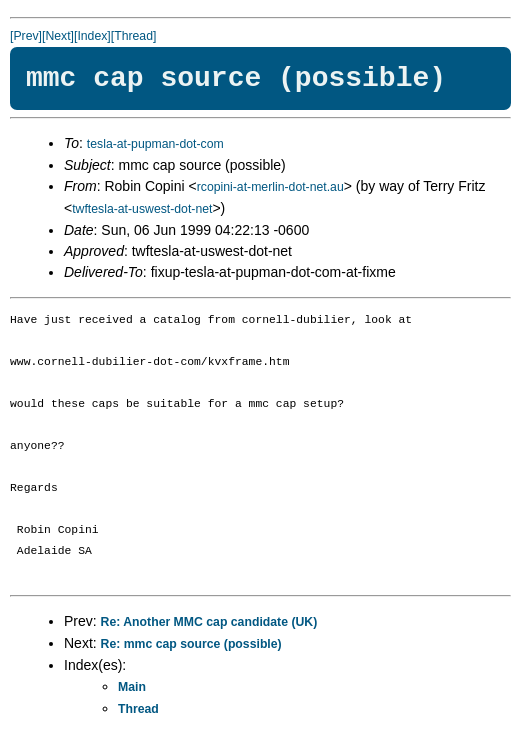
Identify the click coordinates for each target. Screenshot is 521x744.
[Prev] (26, 36)
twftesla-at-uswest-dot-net (142, 209)
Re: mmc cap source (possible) (191, 644)
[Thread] (134, 36)
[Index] (92, 36)
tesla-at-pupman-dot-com (155, 144)
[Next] (58, 36)
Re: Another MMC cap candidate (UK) (209, 622)
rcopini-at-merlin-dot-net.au (270, 187)
